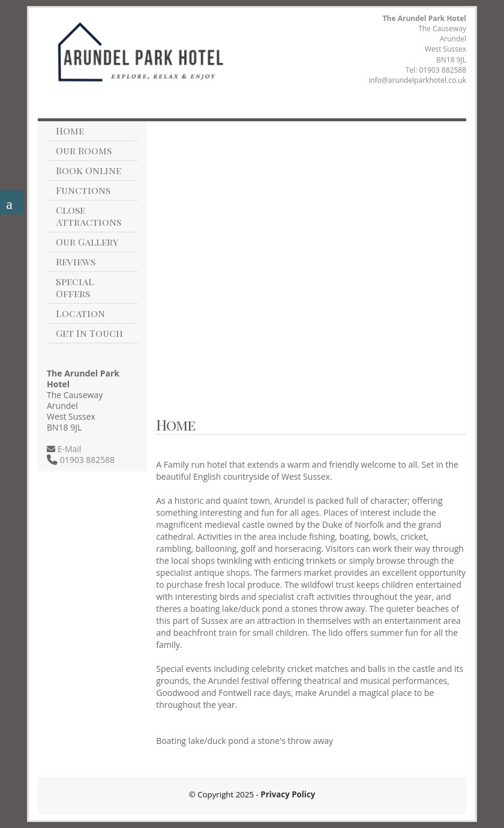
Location (80, 313)
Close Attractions (88, 216)
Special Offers (75, 287)
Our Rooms (84, 150)
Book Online (88, 170)
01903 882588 (442, 70)
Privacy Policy (288, 794)
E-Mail (68, 449)
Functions (83, 190)
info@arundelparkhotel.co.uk (417, 80)
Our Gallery (87, 242)
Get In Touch (89, 333)
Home (70, 131)
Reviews (76, 261)
